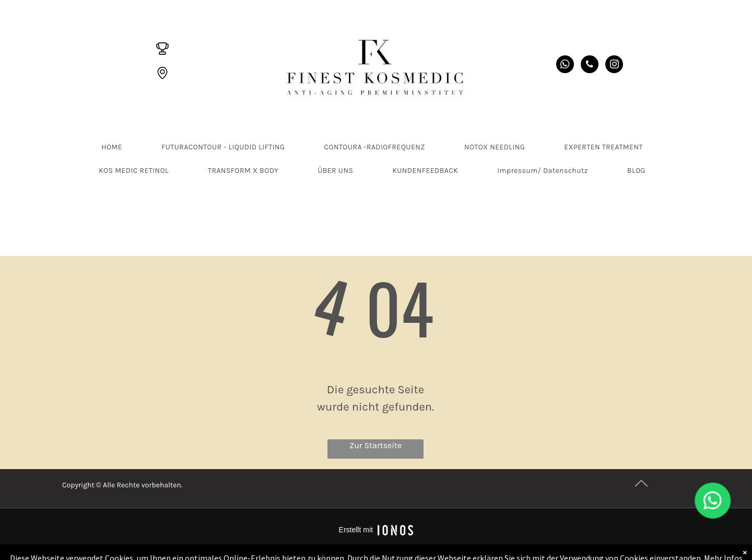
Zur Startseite (376, 445)
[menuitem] (116, 147)
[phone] (590, 66)
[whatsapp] (565, 66)
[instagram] (614, 66)
